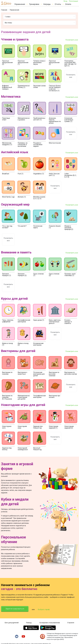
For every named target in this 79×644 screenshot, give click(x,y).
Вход (65, 1)
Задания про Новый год (38, 427)
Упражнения (20, 4)
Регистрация (73, 1)
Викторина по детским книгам (71, 373)
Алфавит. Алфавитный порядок (7, 87)
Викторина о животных (22, 373)
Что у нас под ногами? (7, 227)
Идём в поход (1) (7, 344)
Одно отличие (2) (54, 275)
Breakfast (6, 174)
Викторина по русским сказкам (54, 374)
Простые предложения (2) (54, 63)
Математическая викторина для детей (24, 397)
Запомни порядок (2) (22, 275)
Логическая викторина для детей (39, 374)
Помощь (29, 622)
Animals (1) (22, 197)
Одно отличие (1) (38, 275)
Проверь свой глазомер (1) (70, 275)
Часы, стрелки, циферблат (8, 321)
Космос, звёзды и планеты (68, 322)
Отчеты (58, 4)
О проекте (71, 622)
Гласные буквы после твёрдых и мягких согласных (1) (55, 88)
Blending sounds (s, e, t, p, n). (39, 198)
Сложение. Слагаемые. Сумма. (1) (69, 120)
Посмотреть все (72, 40)
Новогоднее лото (7, 427)
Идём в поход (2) (23, 344)
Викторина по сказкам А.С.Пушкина (7, 397)
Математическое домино (24, 119)
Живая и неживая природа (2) (69, 228)
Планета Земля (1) (55, 227)
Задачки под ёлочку (7, 449)
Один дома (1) (39, 320)
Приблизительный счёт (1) (39, 119)
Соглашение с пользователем (50, 622)
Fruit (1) (20, 174)
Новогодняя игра (22, 427)
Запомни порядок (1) (6, 275)
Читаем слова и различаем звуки (39, 63)
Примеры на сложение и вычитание (23, 145)
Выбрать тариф (47, 609)
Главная (4, 10)
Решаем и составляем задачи (38, 145)
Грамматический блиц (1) (24, 87)
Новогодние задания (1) (54, 427)
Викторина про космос (55, 396)
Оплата (68, 4)
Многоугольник (55, 143)
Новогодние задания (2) (69, 427)
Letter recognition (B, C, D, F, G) (70, 175)
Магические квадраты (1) (7, 144)
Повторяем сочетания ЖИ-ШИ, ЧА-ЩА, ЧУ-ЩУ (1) (71, 63)
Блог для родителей (12, 622)
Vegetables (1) (39, 174)
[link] (4, 10)
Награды (47, 4)
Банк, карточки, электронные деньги (55, 322)
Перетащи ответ (6, 119)
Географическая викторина (24, 321)
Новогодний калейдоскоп (23, 449)
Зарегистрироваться (16, 609)
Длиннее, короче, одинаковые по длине (55, 121)
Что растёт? (22, 226)
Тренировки (34, 4)
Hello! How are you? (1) (54, 175)
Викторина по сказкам (7, 373)
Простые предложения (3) (7, 63)
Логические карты (38, 227)
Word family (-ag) (8, 197)
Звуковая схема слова (39, 87)
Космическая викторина (38, 344)
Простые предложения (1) (23, 63)
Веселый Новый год (37, 449)
